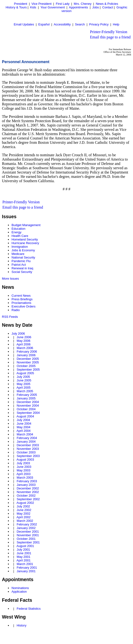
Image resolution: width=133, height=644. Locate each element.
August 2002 (25, 503)
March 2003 (25, 478)
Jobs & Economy (23, 250)
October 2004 (26, 409)
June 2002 (24, 510)
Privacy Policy (99, 24)
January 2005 (26, 398)
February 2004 (27, 438)
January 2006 (26, 355)
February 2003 (27, 481)
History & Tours (16, 7)
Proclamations (21, 303)
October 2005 (26, 366)
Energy (16, 232)
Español (44, 24)
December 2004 (28, 402)
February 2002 (27, 524)
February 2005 (27, 395)
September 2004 (28, 413)
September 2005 (28, 370)
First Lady (63, 4)
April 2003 (24, 474)
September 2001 (28, 542)
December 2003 (28, 445)
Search (80, 24)
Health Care (20, 236)
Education (18, 229)
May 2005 (23, 384)
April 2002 (24, 517)
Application (19, 592)
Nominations (20, 588)
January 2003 (26, 485)
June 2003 (24, 467)
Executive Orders (24, 306)
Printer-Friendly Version (109, 32)
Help (116, 24)
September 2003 (28, 456)
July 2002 (23, 506)
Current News (21, 296)
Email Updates (24, 24)
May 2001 (23, 557)
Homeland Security (25, 239)
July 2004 (23, 420)
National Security (23, 257)
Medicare (18, 254)
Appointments (79, 7)
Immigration (20, 247)
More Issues (10, 279)
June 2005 (24, 380)
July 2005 (23, 377)
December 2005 (28, 359)
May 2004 (23, 427)
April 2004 (24, 431)
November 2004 (28, 406)
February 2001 (27, 568)
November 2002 (28, 492)
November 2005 (28, 362)
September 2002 (28, 499)
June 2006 (24, 337)
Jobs (95, 7)
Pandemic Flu (21, 261)
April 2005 (24, 388)
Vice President (42, 4)
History (21, 625)
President (21, 4)
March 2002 (25, 521)
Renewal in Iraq (22, 268)
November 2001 (28, 535)
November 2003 (28, 449)
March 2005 (25, 391)
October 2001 (26, 539)
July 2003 (23, 463)
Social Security (22, 272)
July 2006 (18, 334)
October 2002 (26, 496)
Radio (16, 310)
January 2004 (26, 442)
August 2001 (25, 546)
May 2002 (23, 514)
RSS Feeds (10, 317)
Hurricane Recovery (25, 243)
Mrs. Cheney (83, 4)
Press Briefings (22, 299)
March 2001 (25, 564)
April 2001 (24, 560)
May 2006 (23, 341)
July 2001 (23, 550)
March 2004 (25, 434)
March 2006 (25, 348)
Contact (108, 7)
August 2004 (25, 416)
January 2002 (26, 528)
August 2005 (25, 373)
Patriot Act (19, 265)
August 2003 (25, 460)
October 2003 (26, 452)
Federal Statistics (29, 609)
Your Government (52, 7)
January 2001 (26, 571)
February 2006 (27, 352)
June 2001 (24, 553)
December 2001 (28, 532)
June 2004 (24, 424)
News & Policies (107, 4)
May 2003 (23, 470)
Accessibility (62, 24)
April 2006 (24, 344)
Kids (33, 7)
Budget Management (26, 225)
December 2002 (28, 488)
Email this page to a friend (110, 37)
